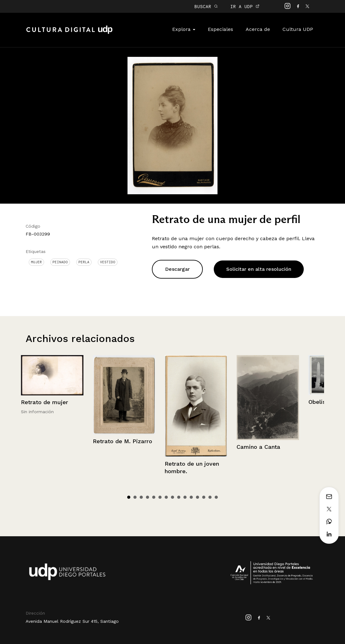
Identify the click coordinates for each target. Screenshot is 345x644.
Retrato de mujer (45, 402)
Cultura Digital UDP (69, 33)
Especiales (220, 29)
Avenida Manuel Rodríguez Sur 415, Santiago (72, 621)
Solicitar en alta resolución (259, 269)
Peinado (60, 262)
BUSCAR (206, 6)
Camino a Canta (258, 447)
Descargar (177, 269)
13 (204, 497)
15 (216, 497)
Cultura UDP (298, 29)
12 (197, 497)
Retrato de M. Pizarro (122, 441)
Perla (84, 262)
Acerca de (258, 29)
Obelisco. (321, 402)
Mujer (36, 262)
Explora (184, 29)
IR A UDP (245, 6)
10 (185, 497)
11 (191, 497)
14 (210, 497)
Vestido (108, 262)
